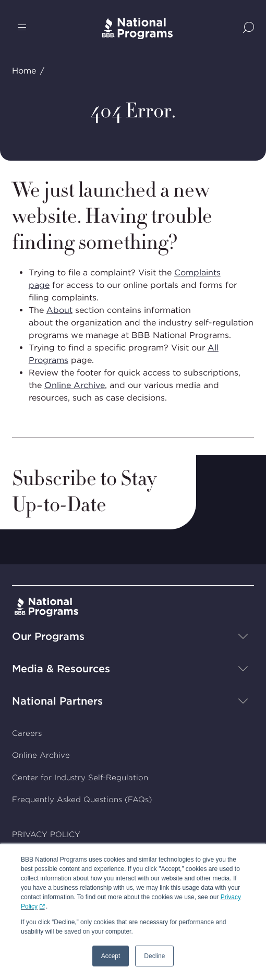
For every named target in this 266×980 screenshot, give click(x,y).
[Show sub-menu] (243, 636)
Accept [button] (111, 956)
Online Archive (75, 385)
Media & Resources (61, 669)
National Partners (57, 701)
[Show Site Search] (249, 28)
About (59, 310)
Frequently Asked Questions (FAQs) (82, 800)
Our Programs (48, 636)
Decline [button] (154, 956)
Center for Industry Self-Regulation (80, 778)
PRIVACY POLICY (46, 834)
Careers (27, 733)
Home (24, 71)
